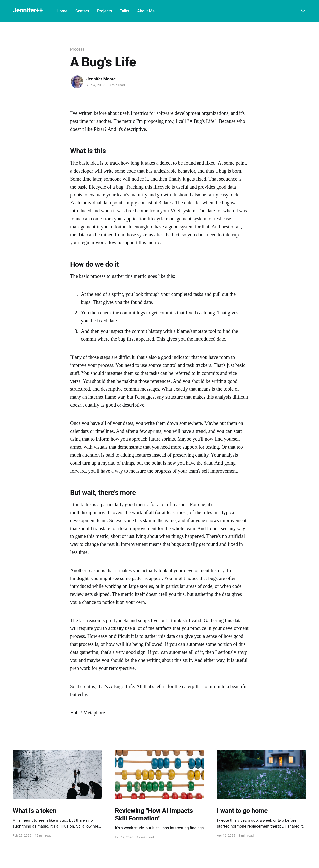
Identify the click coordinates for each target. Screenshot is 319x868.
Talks (124, 11)
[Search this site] (303, 11)
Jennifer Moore (101, 79)
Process (77, 49)
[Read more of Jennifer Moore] (77, 82)
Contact (82, 11)
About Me (146, 11)
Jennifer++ (28, 10)
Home (62, 11)
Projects (104, 11)
